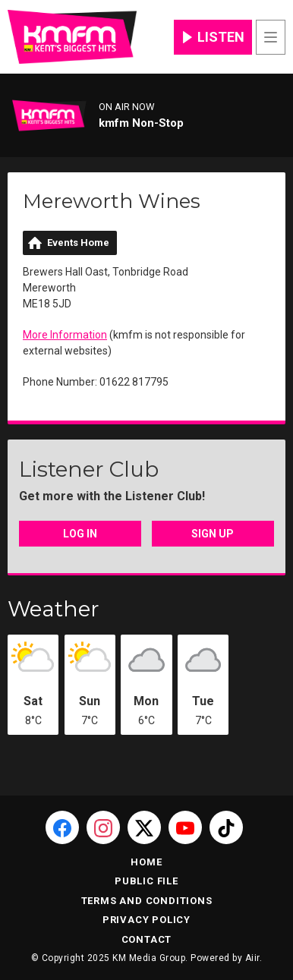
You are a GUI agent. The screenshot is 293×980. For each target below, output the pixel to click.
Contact (147, 939)
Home (146, 862)
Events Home (78, 243)
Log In (80, 534)
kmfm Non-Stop (141, 123)
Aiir (252, 958)
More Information (65, 335)
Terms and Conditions (147, 901)
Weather (54, 609)
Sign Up (213, 534)
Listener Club (89, 469)
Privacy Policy (146, 920)
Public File (146, 881)
